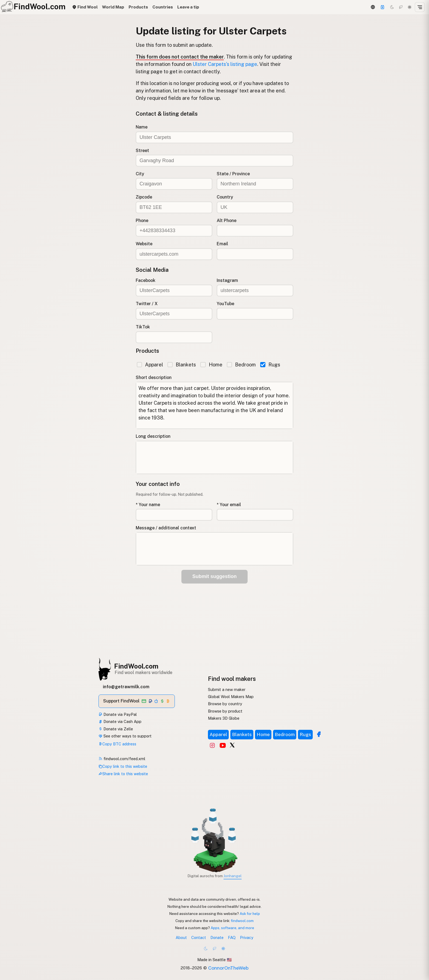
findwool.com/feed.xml (122, 759)
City (140, 174)
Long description (153, 436)
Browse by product (225, 711)
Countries (163, 7)
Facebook (146, 280)
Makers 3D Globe (224, 718)
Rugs (270, 365)
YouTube (225, 304)
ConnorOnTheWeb (228, 968)
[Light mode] (410, 7)
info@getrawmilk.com (126, 687)
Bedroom (241, 365)
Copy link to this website (123, 766)
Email (222, 244)
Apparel (150, 365)
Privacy (247, 937)
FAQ (232, 937)
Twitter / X (147, 304)
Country (225, 197)
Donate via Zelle (116, 729)
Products (138, 7)
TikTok (143, 327)
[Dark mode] (392, 7)
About (181, 937)
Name (142, 127)
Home (211, 365)
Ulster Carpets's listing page (225, 64)
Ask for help (250, 914)
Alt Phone (227, 221)
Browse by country (225, 704)
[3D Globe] (373, 7)
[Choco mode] (401, 7)
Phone (142, 221)
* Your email (229, 505)
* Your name (148, 505)
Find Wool (85, 7)
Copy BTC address (117, 744)
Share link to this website (123, 774)
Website (144, 244)
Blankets (182, 365)
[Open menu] (420, 7)
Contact (199, 937)
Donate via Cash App (120, 721)
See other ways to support (125, 736)
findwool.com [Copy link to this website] (242, 921)
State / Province (233, 174)
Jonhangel (233, 876)
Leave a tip (188, 7)
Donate (217, 937)
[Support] (382, 7)
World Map (113, 7)
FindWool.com (136, 666)
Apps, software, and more (232, 928)
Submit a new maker (227, 689)
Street (142, 151)
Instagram (227, 280)
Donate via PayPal (118, 714)
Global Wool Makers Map (231, 697)
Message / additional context (166, 528)
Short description (154, 377)
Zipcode (144, 197)
